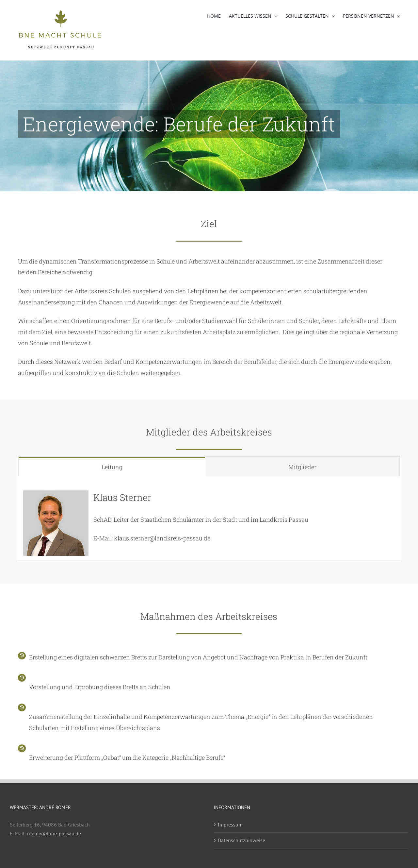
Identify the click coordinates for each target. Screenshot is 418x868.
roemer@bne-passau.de (54, 833)
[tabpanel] (209, 519)
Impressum (230, 825)
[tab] (112, 467)
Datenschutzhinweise (241, 840)
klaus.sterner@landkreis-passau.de (162, 538)
